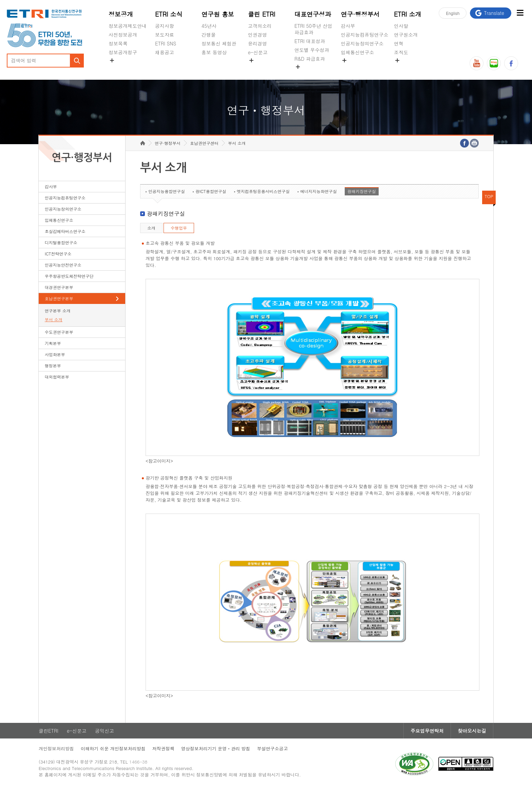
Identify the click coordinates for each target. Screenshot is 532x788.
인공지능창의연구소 (362, 43)
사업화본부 (55, 354)
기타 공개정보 (409, 68)
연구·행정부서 (360, 14)
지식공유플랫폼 (311, 75)
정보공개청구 (123, 52)
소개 (151, 228)
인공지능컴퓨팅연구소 (365, 35)
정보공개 (121, 14)
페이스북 (511, 63)
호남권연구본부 (59, 298)
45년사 (209, 26)
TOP (489, 196)
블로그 (494, 63)
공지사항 (165, 26)
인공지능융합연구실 (167, 191)
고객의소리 (260, 26)
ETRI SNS (166, 43)
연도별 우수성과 (312, 50)
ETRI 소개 (408, 14)
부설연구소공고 (272, 748)
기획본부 (53, 343)
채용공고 (165, 52)
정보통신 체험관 (219, 43)
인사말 (401, 26)
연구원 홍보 (218, 14)
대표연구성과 (313, 14)
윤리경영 (258, 43)
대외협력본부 (57, 377)
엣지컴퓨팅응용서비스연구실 (263, 191)
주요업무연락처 (427, 731)
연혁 (399, 43)
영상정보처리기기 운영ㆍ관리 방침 (216, 748)
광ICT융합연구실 (211, 191)
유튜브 (477, 63)
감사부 (348, 26)
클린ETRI (49, 731)
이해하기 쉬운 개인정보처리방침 (113, 748)
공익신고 (258, 68)
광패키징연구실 (362, 191)
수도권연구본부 (59, 332)
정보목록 (118, 43)
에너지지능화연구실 (319, 191)
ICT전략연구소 (58, 254)
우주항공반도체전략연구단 (69, 276)
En (453, 13)
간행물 (209, 35)
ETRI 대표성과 (310, 41)
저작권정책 (163, 748)
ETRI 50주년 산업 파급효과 (313, 29)
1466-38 (138, 762)
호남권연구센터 (204, 143)
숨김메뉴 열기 (112, 60)
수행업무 (179, 228)
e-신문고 (258, 52)
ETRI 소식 (169, 14)
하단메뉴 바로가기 (0, 0)
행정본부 (53, 366)
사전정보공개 (123, 35)
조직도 (401, 52)
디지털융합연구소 (61, 242)
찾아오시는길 (472, 731)
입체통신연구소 (358, 52)
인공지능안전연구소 (63, 265)
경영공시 (118, 68)
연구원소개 (406, 35)
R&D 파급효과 (310, 59)
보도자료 (165, 35)
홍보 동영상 (214, 52)
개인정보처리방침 (56, 748)
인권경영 (258, 35)
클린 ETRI (262, 14)
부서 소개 (54, 319)
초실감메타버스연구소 (365, 68)
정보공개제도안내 (128, 26)
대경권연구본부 (59, 287)
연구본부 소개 (58, 311)
